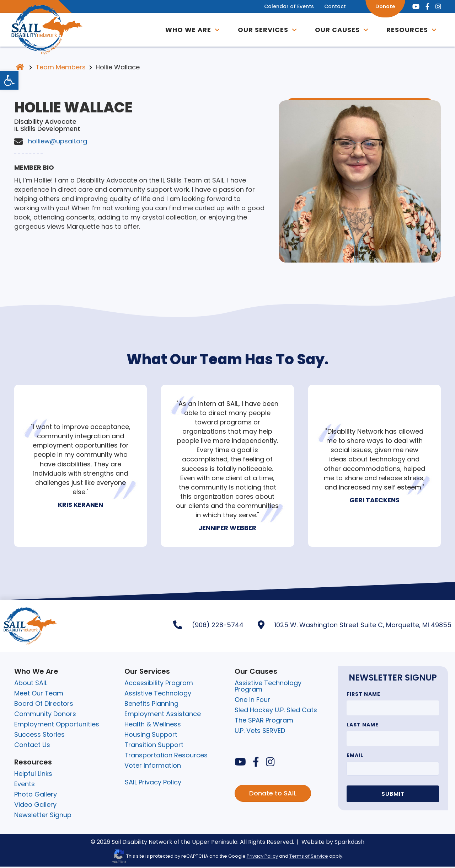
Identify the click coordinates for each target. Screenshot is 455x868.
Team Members (61, 68)
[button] (214, 31)
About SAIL (31, 684)
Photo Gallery (36, 796)
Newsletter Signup (43, 816)
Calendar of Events (284, 6)
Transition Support (154, 746)
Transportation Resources (166, 756)
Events (25, 785)
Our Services (260, 30)
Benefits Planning (151, 705)
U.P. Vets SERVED (260, 732)
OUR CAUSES (334, 30)
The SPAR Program (264, 722)
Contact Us (32, 746)
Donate (381, 6)
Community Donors (45, 715)
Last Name (363, 726)
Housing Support (151, 736)
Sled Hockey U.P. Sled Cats (276, 711)
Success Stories (39, 736)
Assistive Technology (158, 695)
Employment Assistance (163, 715)
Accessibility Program (159, 684)
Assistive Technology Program (268, 687)
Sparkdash (349, 843)
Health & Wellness (153, 726)
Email (355, 757)
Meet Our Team (39, 695)
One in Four (252, 701)
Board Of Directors (44, 705)
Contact (330, 6)
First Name (363, 695)
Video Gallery (35, 806)
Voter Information (153, 767)
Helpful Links (33, 775)
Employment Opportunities (57, 726)
